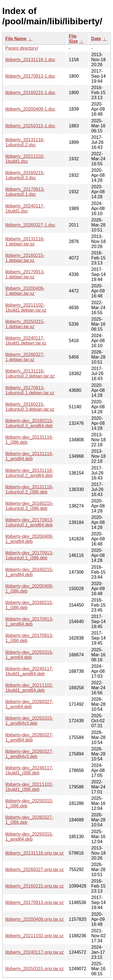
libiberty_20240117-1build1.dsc (25, 208)
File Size (73, 39)
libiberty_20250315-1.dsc (30, 126)
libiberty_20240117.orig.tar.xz (35, 952)
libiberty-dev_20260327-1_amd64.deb (29, 737)
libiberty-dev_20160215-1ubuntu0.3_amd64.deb (29, 423)
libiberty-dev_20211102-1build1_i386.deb (29, 787)
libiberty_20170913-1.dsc (30, 76)
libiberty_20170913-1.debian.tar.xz (25, 274)
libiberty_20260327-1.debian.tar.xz (25, 357)
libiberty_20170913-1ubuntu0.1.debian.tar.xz (30, 390)
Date (96, 39)
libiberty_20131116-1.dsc (30, 60)
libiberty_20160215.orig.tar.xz (35, 886)
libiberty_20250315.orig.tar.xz (35, 969)
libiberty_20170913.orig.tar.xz (35, 902)
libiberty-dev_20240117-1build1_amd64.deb (29, 671)
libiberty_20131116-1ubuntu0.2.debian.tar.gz (30, 374)
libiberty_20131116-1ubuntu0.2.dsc (25, 142)
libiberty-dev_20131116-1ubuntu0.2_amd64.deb (29, 473)
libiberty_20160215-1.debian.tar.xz (25, 258)
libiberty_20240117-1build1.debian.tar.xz (26, 341)
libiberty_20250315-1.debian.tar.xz (25, 324)
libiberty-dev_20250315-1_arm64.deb (29, 655)
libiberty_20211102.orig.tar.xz (35, 936)
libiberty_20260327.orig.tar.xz (35, 870)
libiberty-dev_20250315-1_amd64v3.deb (29, 721)
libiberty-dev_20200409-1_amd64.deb (29, 539)
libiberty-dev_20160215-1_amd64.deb (29, 572)
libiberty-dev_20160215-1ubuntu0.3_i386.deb (29, 506)
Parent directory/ (22, 48)
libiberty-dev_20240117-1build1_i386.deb (29, 770)
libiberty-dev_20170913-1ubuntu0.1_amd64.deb (29, 522)
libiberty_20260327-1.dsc (30, 225)
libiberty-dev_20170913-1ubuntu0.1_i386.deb (29, 555)
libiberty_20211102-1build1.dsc (25, 159)
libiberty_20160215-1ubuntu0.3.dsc (25, 175)
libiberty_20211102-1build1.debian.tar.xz (26, 308)
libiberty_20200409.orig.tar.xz (35, 919)
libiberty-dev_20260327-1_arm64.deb (29, 704)
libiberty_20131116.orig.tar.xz (35, 853)
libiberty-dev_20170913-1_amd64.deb (29, 622)
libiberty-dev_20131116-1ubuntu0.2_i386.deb (29, 489)
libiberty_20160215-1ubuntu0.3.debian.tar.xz (30, 407)
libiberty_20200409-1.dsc (30, 109)
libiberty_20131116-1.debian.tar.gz (25, 241)
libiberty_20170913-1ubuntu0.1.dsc (25, 192)
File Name (16, 39)
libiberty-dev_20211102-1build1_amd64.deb (29, 688)
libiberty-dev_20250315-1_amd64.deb (29, 837)
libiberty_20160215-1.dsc (30, 93)
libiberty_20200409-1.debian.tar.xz (25, 291)
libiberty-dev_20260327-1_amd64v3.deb (29, 754)
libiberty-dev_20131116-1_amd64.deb (29, 456)
